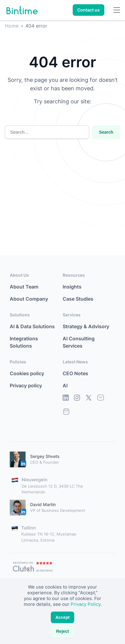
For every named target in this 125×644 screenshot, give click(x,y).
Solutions (20, 315)
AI (65, 385)
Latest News (75, 362)
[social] (66, 399)
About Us (19, 275)
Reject (62, 631)
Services (72, 315)
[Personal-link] (18, 459)
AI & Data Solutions (32, 326)
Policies (18, 362)
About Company (29, 299)
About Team (24, 287)
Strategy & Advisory (86, 326)
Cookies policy (27, 373)
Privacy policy (26, 385)
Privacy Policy (85, 604)
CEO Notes (75, 373)
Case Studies (78, 299)
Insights (72, 287)
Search (106, 132)
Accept (62, 617)
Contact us (89, 10)
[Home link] (22, 10)
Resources (74, 275)
